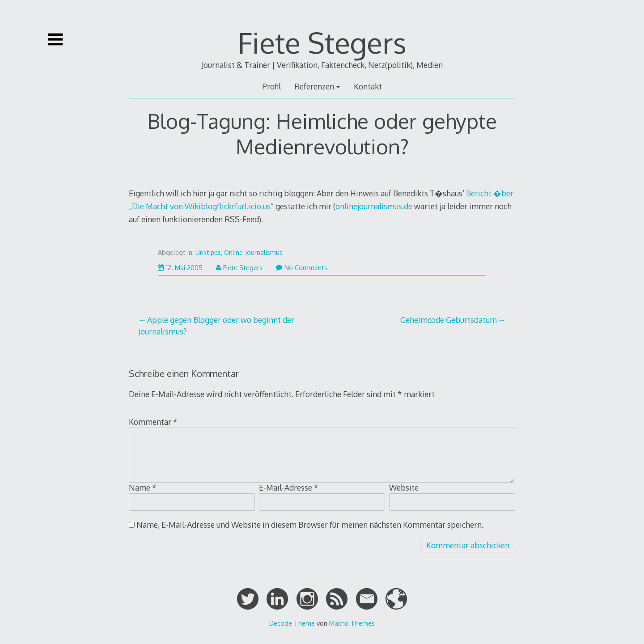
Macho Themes (352, 623)
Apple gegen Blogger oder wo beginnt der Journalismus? (217, 326)
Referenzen (314, 86)
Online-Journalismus (253, 252)
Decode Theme (292, 623)
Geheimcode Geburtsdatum (449, 320)
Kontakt (368, 86)
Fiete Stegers (322, 42)
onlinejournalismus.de (374, 206)
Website (404, 487)
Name (143, 487)
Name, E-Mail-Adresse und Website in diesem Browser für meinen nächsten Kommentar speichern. (310, 525)
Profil (271, 86)
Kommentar (153, 422)
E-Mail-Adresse (289, 487)
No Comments (302, 268)
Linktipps (208, 252)
